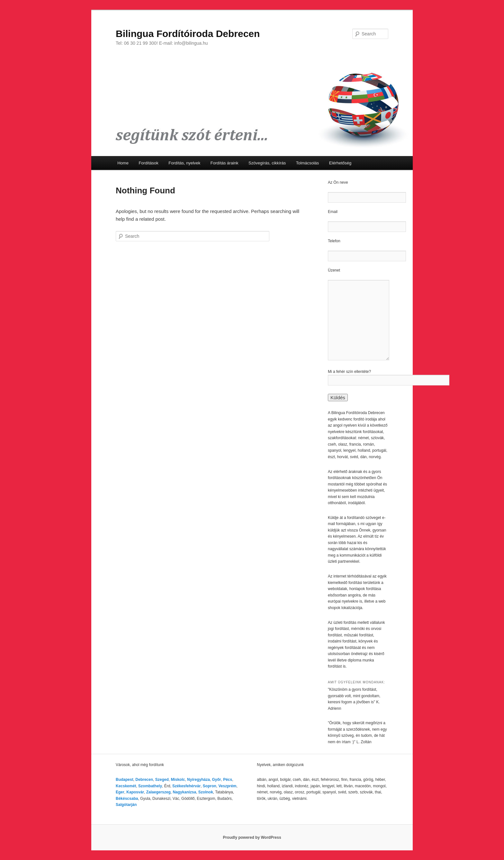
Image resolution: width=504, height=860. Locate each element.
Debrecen (144, 780)
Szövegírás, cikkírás (267, 163)
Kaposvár (135, 792)
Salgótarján (126, 805)
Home (123, 163)
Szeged (162, 780)
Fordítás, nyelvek (184, 163)
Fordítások (148, 163)
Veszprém (227, 786)
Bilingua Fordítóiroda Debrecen (188, 34)
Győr (216, 780)
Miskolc (178, 780)
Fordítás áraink (225, 163)
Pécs (228, 780)
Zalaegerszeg (158, 792)
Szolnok (206, 792)
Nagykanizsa (184, 792)
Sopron (210, 786)
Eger (120, 792)
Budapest (125, 780)
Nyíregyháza (198, 780)
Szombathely (150, 786)
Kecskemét (126, 786)
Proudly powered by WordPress (252, 837)
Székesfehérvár (186, 786)
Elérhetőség (340, 163)
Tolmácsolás (308, 163)
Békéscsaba (127, 799)
